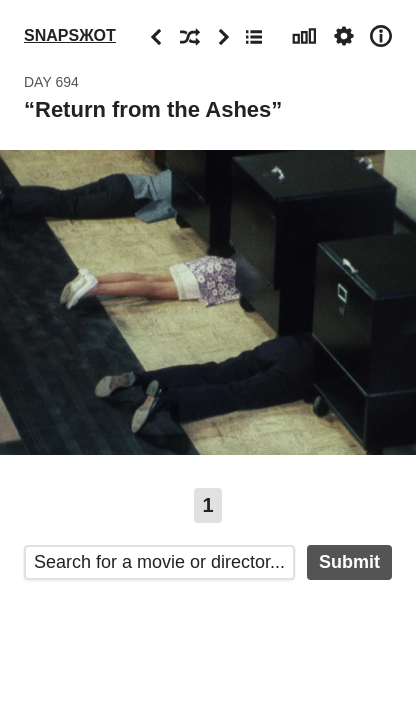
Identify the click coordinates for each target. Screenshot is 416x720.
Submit (349, 562)
